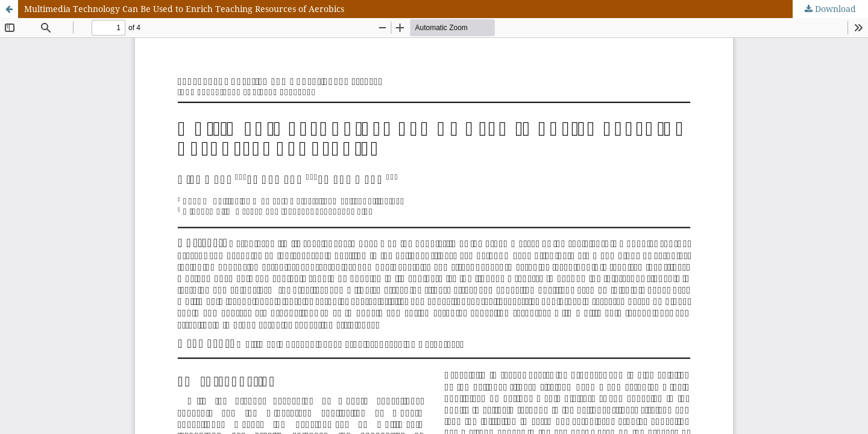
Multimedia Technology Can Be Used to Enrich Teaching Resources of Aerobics (184, 9)
